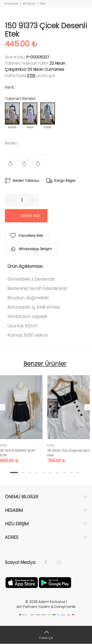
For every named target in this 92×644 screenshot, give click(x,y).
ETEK (31, 76)
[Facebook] (48, 562)
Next (87, 407)
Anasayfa (11, 4)
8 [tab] (64, 472)
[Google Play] (55, 582)
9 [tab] (71, 472)
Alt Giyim (29, 4)
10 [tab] (78, 472)
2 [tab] (23, 472)
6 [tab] (51, 472)
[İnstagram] (57, 562)
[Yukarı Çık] (46, 635)
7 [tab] (57, 472)
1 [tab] (14, 472)
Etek (43, 4)
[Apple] (22, 582)
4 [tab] (37, 472)
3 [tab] (30, 472)
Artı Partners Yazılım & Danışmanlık (46, 607)
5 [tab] (44, 472)
